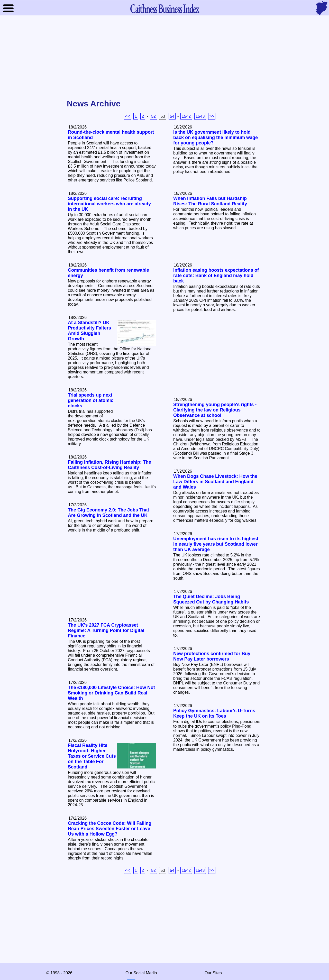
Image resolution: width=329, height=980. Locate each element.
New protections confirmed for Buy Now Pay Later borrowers (212, 656)
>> (212, 116)
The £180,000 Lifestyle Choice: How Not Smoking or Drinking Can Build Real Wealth (111, 693)
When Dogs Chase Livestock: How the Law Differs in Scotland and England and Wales (215, 482)
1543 (200, 116)
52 (153, 116)
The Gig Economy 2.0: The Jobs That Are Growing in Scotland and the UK (108, 513)
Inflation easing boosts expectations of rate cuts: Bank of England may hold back (216, 276)
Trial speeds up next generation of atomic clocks (91, 400)
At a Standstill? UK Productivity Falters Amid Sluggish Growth (89, 331)
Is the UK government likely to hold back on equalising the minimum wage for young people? (216, 138)
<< (128, 116)
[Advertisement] (164, 58)
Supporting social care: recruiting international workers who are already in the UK (109, 204)
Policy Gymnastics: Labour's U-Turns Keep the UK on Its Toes (214, 713)
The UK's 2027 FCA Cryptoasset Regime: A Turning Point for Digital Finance (106, 630)
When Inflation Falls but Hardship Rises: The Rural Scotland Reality (210, 201)
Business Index (164, 8)
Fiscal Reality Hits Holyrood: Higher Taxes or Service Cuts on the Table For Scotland (92, 756)
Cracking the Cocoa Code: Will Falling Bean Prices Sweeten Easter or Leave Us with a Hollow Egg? (110, 829)
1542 (186, 116)
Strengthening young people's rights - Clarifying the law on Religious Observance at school (215, 410)
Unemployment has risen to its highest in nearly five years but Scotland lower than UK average (216, 544)
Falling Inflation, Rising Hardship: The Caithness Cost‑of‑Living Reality (109, 465)
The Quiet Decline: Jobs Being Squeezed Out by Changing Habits (211, 599)
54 (172, 116)
